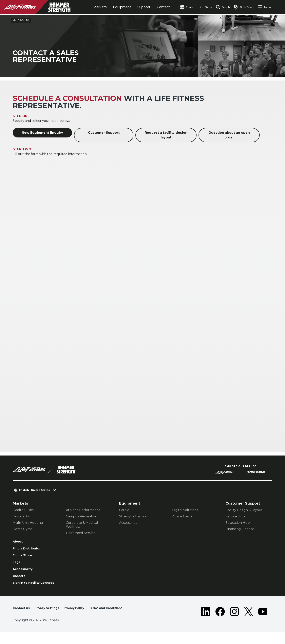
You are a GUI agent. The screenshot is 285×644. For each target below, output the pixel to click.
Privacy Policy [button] (81, 619)
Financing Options (240, 530)
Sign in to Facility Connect (29, 590)
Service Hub (235, 517)
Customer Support (104, 133)
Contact (154, 7)
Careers (20, 581)
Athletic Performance (83, 511)
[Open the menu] (264, 7)
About (18, 543)
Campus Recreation (82, 517)
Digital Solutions (185, 511)
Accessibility (25, 573)
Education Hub (238, 523)
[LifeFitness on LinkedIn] (206, 623)
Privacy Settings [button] (50, 619)
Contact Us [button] (22, 619)
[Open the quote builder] (242, 7)
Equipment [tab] (113, 7)
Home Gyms (22, 530)
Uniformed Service (81, 534)
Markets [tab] (91, 7)
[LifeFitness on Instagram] (234, 623)
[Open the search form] (220, 7)
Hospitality (21, 517)
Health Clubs (23, 511)
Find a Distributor (29, 550)
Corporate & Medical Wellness (82, 525)
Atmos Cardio (183, 517)
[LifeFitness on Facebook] (220, 623)
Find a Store (24, 558)
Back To (21, 20)
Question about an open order (229, 136)
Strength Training (133, 517)
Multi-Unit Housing (28, 523)
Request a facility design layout (166, 136)
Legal (18, 565)
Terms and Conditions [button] (32, 625)
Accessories (128, 523)
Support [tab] (135, 7)
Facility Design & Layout (244, 511)
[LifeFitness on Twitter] (249, 623)
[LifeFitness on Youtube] (263, 623)
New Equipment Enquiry (42, 133)
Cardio (124, 511)
